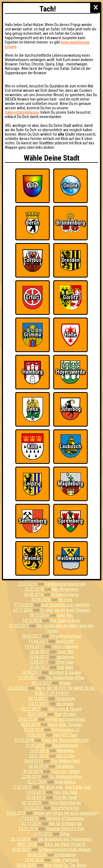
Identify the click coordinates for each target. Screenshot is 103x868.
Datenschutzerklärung (22, 112)
